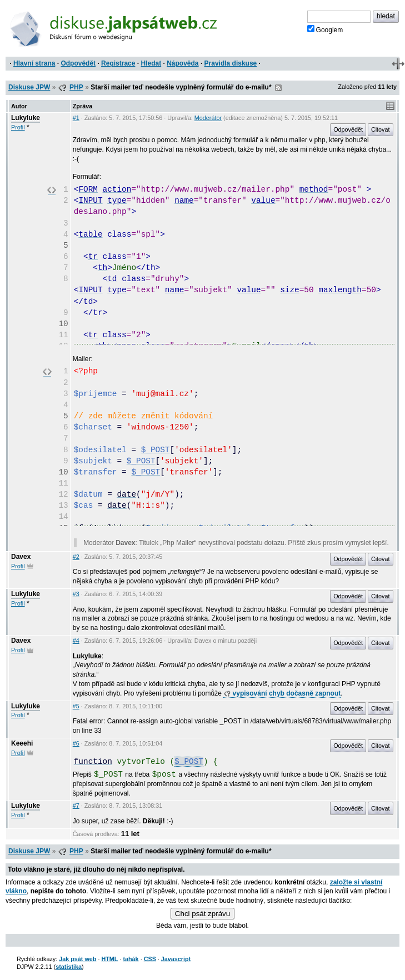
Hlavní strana (34, 63)
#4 (76, 641)
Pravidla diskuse (231, 63)
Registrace (118, 63)
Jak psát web (77, 959)
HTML (109, 959)
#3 (76, 594)
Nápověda (182, 63)
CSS (150, 959)
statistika (69, 967)
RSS (278, 88)
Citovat (381, 129)
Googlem (325, 29)
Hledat (151, 63)
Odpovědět (78, 63)
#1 (76, 118)
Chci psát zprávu (202, 914)
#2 (76, 557)
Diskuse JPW (29, 87)
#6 (76, 743)
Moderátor (208, 118)
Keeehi (22, 743)
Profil (18, 127)
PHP (76, 87)
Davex (21, 557)
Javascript (176, 959)
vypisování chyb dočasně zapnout (282, 693)
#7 (76, 806)
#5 (76, 706)
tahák (131, 959)
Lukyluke (26, 118)
